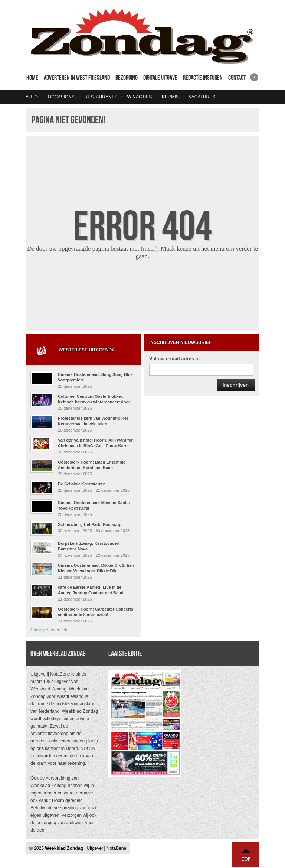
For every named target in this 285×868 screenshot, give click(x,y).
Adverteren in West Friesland (77, 78)
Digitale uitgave (160, 78)
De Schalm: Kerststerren (82, 484)
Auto (32, 97)
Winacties (140, 97)
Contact (237, 78)
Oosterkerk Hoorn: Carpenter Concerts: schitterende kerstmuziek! (96, 612)
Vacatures (202, 97)
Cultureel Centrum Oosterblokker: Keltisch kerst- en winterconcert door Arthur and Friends (94, 402)
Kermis (170, 97)
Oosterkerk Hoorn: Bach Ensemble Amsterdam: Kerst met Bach (92, 465)
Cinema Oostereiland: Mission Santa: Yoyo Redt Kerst (94, 505)
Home (32, 78)
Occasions (61, 97)
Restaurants (101, 97)
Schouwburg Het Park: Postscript (90, 524)
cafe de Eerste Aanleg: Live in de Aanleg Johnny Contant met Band (91, 590)
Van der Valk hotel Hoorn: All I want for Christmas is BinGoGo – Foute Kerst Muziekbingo (95, 446)
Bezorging (127, 78)
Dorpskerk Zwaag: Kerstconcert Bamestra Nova (89, 546)
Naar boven (246, 855)
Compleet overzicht (50, 630)
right (254, 75)
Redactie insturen (203, 78)
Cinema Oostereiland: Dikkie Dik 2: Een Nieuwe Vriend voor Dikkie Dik (96, 568)
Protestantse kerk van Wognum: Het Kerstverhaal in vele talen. (93, 421)
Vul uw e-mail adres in (174, 359)
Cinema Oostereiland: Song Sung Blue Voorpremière (95, 377)
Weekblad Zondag (64, 848)
